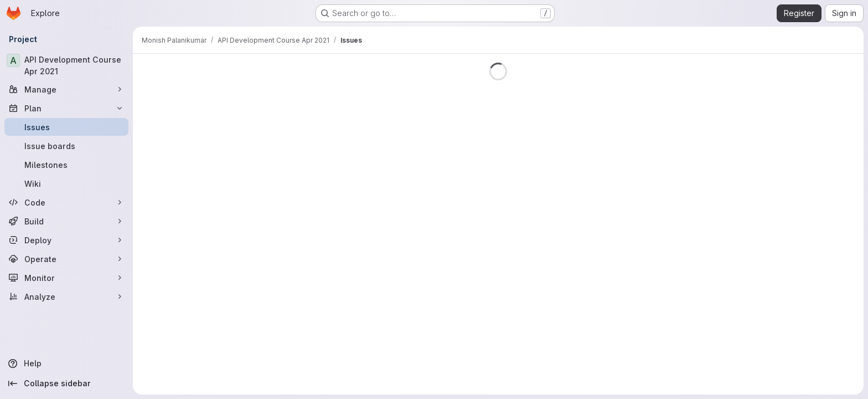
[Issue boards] (66, 146)
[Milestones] (66, 165)
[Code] (66, 202)
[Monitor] (66, 278)
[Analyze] (66, 296)
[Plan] (66, 108)
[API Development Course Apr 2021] (66, 65)
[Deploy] (66, 240)
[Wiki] (66, 183)
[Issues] (66, 127)
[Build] (66, 221)
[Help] (66, 364)
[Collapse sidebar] (66, 383)
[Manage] (66, 89)
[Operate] (66, 259)
